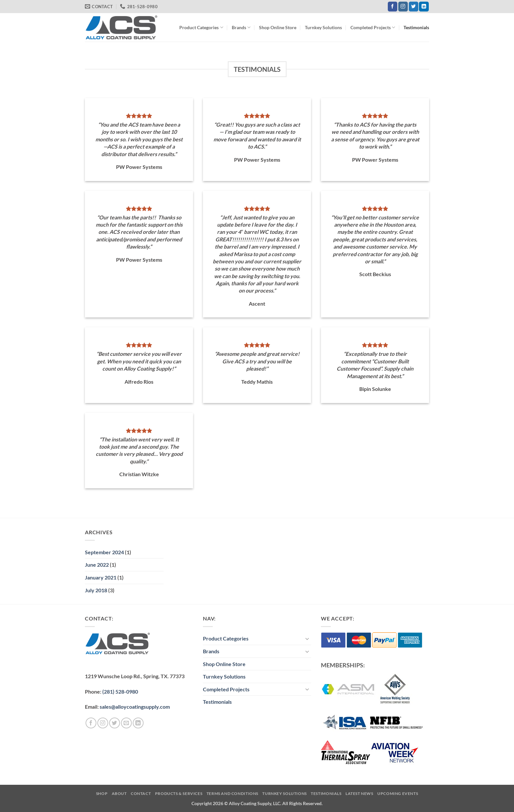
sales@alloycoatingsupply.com (135, 707)
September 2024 (104, 552)
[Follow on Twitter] (414, 7)
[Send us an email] (126, 723)
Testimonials (416, 27)
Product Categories (201, 27)
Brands (241, 27)
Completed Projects (373, 27)
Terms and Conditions (232, 793)
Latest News (359, 793)
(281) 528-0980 (120, 691)
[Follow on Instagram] (403, 7)
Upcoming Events (398, 793)
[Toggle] (307, 639)
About (119, 793)
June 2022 (97, 565)
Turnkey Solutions (323, 27)
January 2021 (101, 577)
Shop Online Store (278, 27)
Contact (141, 793)
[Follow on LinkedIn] (424, 7)
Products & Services (179, 793)
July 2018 (96, 590)
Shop (102, 793)
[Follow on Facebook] (393, 7)
